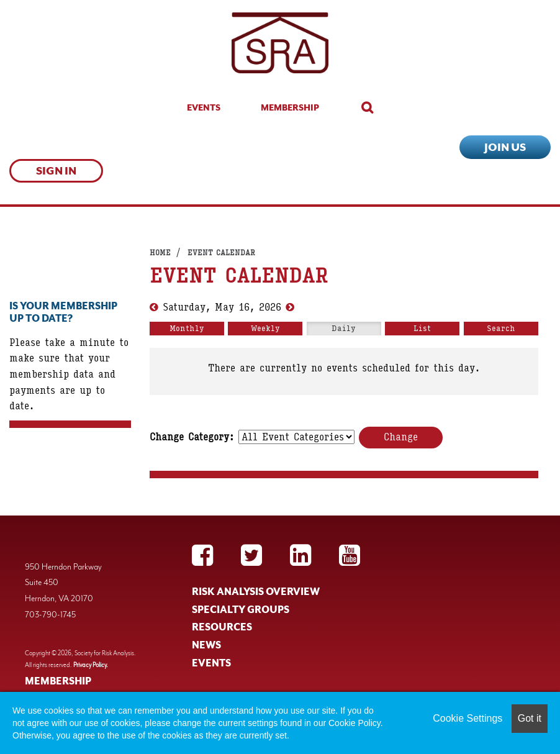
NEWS (206, 645)
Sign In (56, 171)
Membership (290, 107)
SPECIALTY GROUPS (241, 610)
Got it (530, 718)
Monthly (187, 329)
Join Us (505, 147)
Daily (344, 329)
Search (501, 329)
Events (204, 107)
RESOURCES (222, 627)
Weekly (265, 329)
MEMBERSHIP (58, 681)
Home (160, 253)
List (422, 329)
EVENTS (211, 663)
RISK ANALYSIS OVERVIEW (256, 592)
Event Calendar (221, 253)
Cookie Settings (467, 718)
